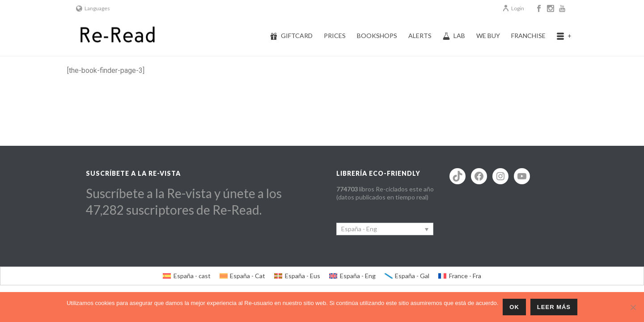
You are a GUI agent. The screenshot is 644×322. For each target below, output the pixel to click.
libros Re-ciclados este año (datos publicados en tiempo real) (385, 193)
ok (514, 307)
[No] (633, 307)
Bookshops (377, 36)
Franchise (528, 36)
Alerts (420, 36)
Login (513, 8)
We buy (488, 36)
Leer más (554, 307)
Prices (335, 36)
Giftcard (291, 36)
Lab (454, 36)
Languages (93, 8)
